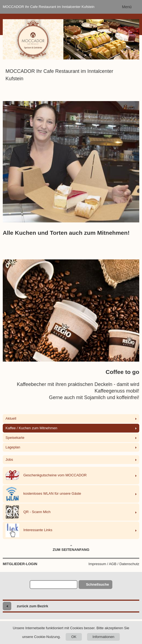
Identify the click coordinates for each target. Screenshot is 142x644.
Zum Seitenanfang (71, 548)
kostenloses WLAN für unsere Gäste (43, 494)
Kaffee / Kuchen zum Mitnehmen (31, 428)
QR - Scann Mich (28, 512)
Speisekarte (15, 438)
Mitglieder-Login (20, 564)
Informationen (104, 637)
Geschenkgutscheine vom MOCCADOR (46, 476)
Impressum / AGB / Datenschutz (114, 564)
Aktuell (11, 418)
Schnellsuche (98, 584)
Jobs (9, 460)
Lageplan (13, 447)
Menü (127, 7)
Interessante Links (29, 530)
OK (74, 637)
